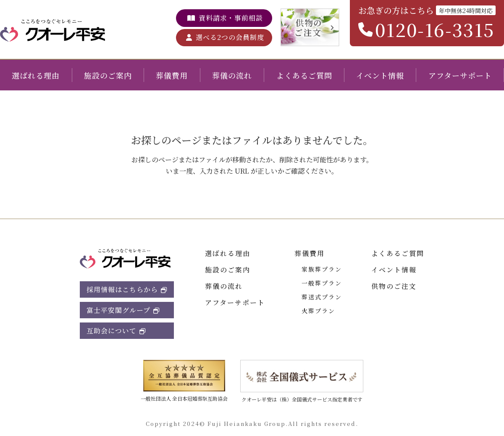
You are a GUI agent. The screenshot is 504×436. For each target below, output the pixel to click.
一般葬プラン (322, 283)
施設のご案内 (108, 75)
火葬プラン (318, 311)
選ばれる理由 (36, 75)
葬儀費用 (172, 75)
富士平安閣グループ (118, 310)
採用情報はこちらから (122, 289)
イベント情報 (380, 75)
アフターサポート (460, 75)
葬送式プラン (322, 297)
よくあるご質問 (304, 75)
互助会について (112, 331)
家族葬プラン (322, 269)
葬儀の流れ (232, 75)
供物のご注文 (394, 286)
